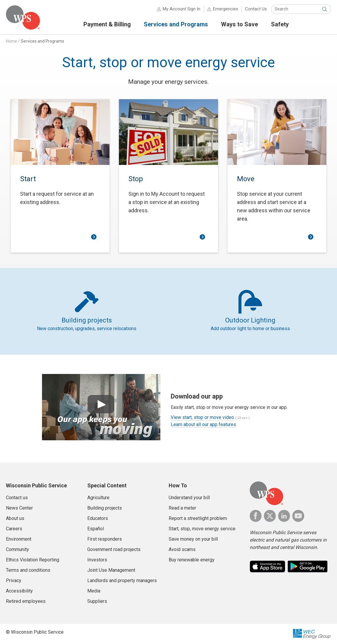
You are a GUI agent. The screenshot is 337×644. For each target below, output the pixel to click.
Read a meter (182, 508)
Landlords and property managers (122, 580)
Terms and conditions (28, 570)
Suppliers (97, 601)
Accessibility (19, 591)
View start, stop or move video (202, 417)
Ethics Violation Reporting (33, 560)
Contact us (17, 498)
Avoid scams (182, 549)
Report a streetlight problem (198, 518)
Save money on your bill (193, 539)
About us (15, 518)
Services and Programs (42, 41)
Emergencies (226, 9)
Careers (14, 529)
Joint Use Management (111, 570)
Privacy (14, 580)
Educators (98, 518)
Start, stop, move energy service (202, 529)
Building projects (105, 508)
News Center (19, 508)
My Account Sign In (182, 9)
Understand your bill (189, 498)
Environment (19, 539)
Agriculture (98, 498)
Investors (97, 560)
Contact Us (256, 9)
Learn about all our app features (203, 424)
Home (12, 41)
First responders (105, 539)
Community (17, 549)
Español (96, 529)
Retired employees (26, 601)
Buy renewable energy (192, 560)
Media (94, 591)
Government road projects (114, 549)
